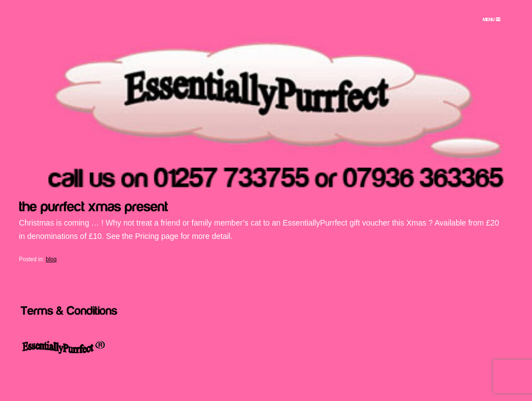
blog (51, 259)
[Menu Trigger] (491, 19)
